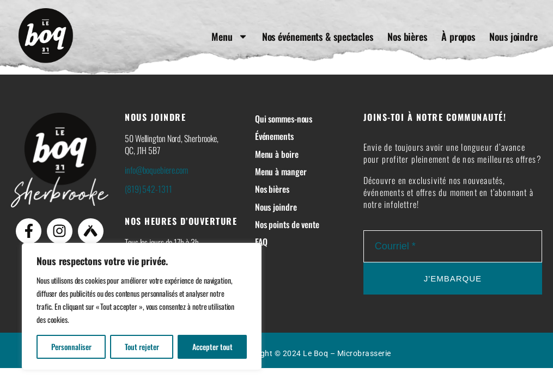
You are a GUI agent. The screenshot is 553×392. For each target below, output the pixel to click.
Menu (230, 36)
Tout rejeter (142, 347)
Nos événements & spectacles (318, 36)
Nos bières (407, 36)
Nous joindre (513, 36)
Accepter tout (212, 347)
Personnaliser (71, 347)
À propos (458, 36)
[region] (142, 307)
